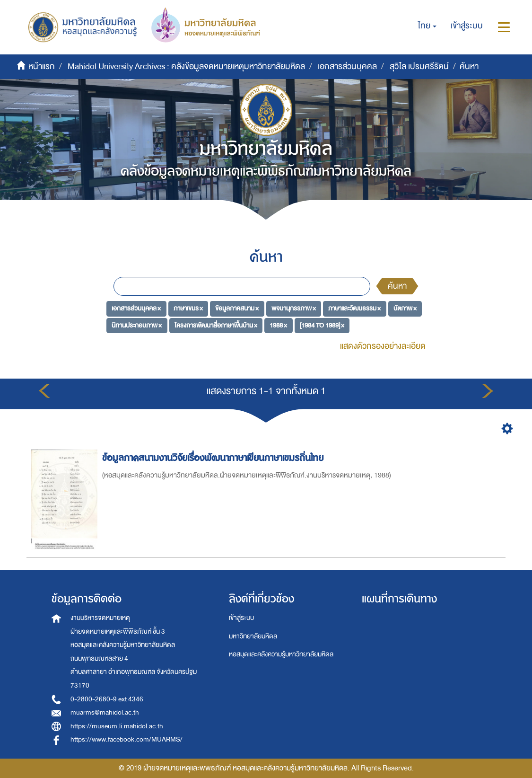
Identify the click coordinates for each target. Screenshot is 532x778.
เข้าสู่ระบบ (241, 618)
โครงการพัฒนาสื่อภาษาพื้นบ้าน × (216, 325)
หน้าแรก (42, 66)
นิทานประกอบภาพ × (137, 325)
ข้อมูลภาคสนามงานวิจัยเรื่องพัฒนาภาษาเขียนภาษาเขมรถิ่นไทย (214, 458)
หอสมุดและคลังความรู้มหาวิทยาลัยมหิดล (281, 654)
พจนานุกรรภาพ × (294, 308)
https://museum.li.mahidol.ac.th (117, 726)
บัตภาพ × (405, 308)
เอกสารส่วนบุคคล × (136, 308)
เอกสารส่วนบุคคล (347, 66)
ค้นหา (397, 286)
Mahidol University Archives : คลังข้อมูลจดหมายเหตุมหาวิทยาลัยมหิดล (186, 66)
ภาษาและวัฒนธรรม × (354, 308)
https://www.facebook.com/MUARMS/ (126, 739)
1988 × (278, 325)
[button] (427, 26)
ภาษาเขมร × (188, 308)
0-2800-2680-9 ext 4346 (107, 699)
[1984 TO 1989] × (322, 325)
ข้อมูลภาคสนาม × (237, 308)
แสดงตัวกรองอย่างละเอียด (383, 346)
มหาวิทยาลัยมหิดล (253, 636)
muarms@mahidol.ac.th (105, 712)
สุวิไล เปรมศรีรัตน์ (419, 66)
